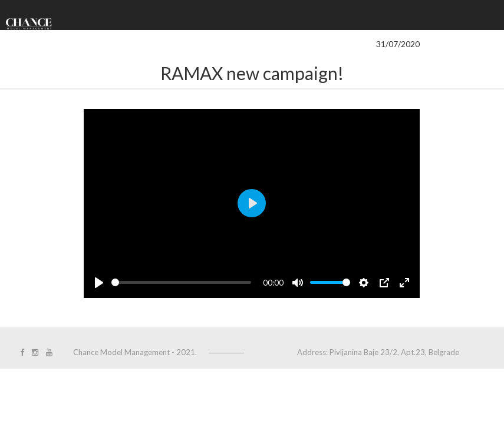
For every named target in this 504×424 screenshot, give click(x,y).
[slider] (181, 282)
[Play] (99, 283)
